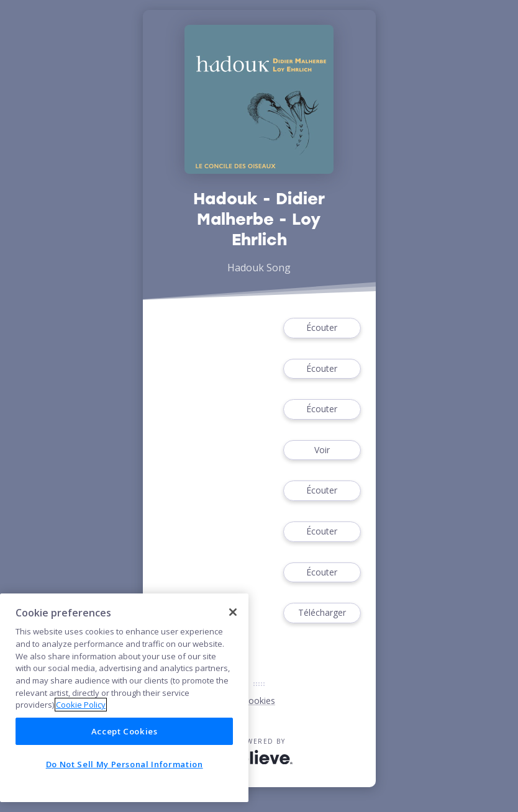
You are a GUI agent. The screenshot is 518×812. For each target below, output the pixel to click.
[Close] (233, 612)
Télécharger (322, 613)
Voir (322, 450)
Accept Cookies (125, 731)
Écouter (322, 328)
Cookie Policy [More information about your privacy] (81, 705)
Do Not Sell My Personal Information (125, 764)
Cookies (259, 701)
